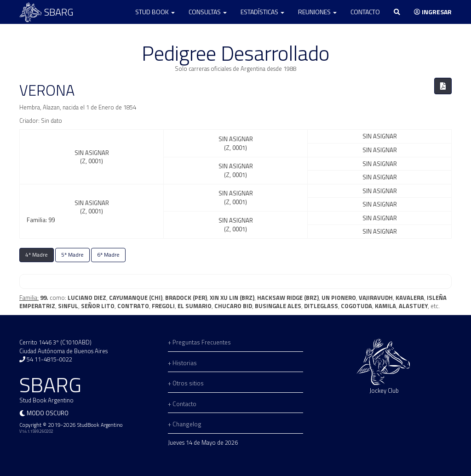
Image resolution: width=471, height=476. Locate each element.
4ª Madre (37, 255)
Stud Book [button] (155, 12)
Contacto (365, 12)
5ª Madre (72, 255)
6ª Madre (108, 255)
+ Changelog (185, 424)
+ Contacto (182, 404)
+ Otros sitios (186, 383)
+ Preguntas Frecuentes (199, 342)
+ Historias (182, 363)
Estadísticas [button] (262, 12)
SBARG (46, 12)
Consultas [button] (208, 12)
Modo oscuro (48, 413)
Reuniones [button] (317, 12)
